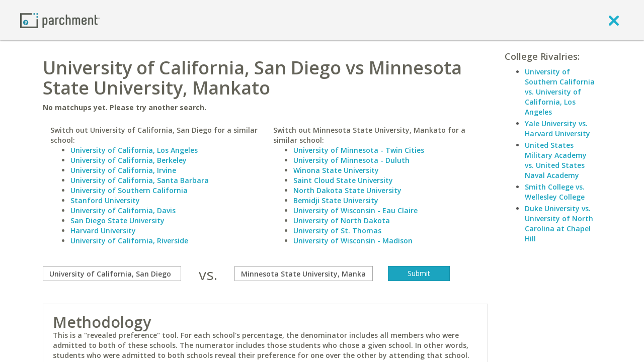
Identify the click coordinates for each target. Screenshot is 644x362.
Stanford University (105, 200)
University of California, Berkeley (129, 160)
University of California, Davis (123, 210)
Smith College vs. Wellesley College (555, 192)
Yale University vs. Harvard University (557, 128)
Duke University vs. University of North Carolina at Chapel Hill (559, 223)
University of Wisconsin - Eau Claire (355, 210)
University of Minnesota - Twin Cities (359, 150)
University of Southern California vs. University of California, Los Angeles (560, 92)
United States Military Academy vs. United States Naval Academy (556, 160)
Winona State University (336, 170)
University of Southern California (129, 190)
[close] (614, 20)
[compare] (112, 274)
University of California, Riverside (129, 241)
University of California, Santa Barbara (140, 180)
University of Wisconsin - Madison (353, 241)
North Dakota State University (347, 190)
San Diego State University (117, 220)
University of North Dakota (342, 220)
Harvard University (103, 231)
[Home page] (60, 20)
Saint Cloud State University (343, 180)
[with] (304, 274)
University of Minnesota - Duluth (351, 160)
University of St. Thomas (337, 231)
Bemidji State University (336, 200)
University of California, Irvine (123, 170)
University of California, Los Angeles (134, 150)
